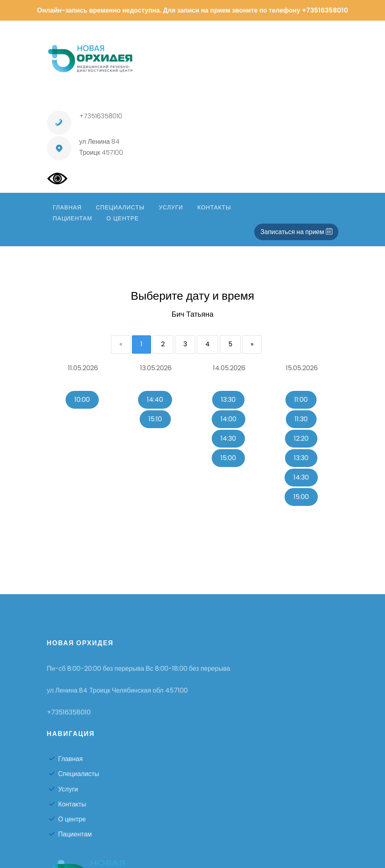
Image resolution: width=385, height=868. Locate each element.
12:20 (301, 438)
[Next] (253, 344)
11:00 (301, 400)
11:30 (301, 419)
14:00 (229, 419)
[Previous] (120, 344)
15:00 (228, 458)
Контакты (67, 804)
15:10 (155, 419)
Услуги (63, 789)
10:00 (82, 400)
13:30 (228, 400)
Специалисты (74, 774)
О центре (67, 819)
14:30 (228, 438)
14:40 (155, 400)
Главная (66, 759)
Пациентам (70, 834)
